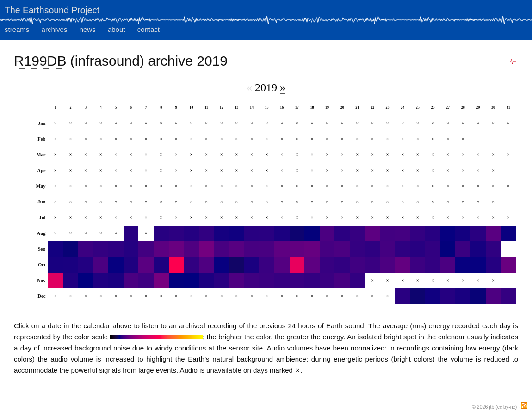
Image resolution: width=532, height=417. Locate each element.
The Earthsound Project (52, 10)
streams (17, 29)
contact (148, 29)
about (117, 29)
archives (55, 29)
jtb (492, 407)
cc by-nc (506, 407)
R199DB (40, 61)
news (88, 29)
